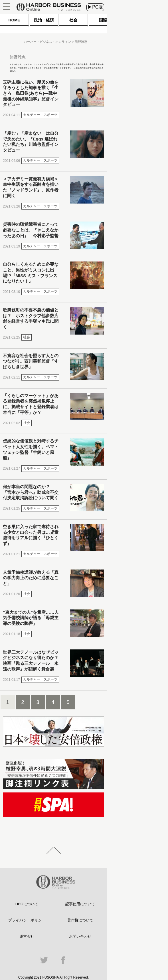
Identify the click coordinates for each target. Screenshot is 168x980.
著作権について (80, 920)
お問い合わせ (80, 936)
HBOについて (27, 904)
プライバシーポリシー (27, 920)
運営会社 (27, 936)
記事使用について (80, 904)
